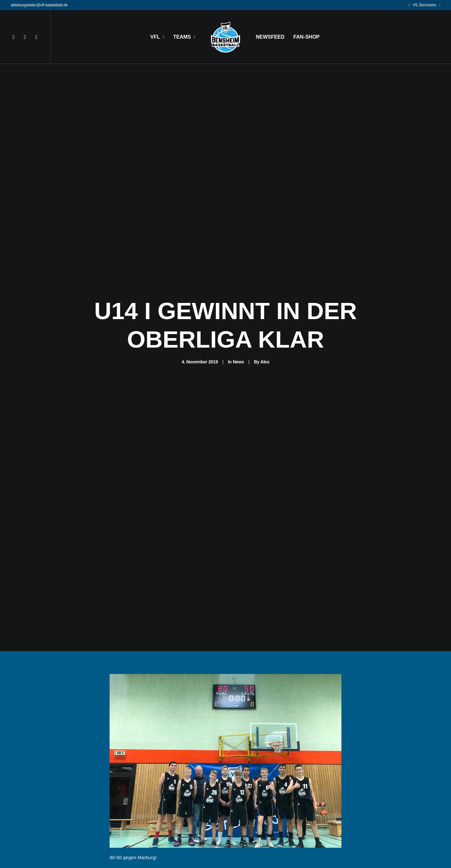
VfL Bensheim (426, 5)
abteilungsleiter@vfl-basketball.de (39, 5)
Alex (265, 323)
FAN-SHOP (306, 37)
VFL (157, 37)
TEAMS (184, 37)
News (238, 323)
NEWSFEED (270, 37)
